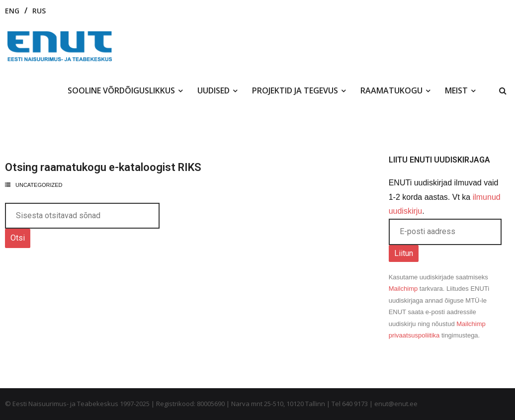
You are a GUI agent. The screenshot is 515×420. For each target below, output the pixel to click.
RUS (39, 11)
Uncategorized (39, 185)
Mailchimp (403, 289)
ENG (12, 11)
